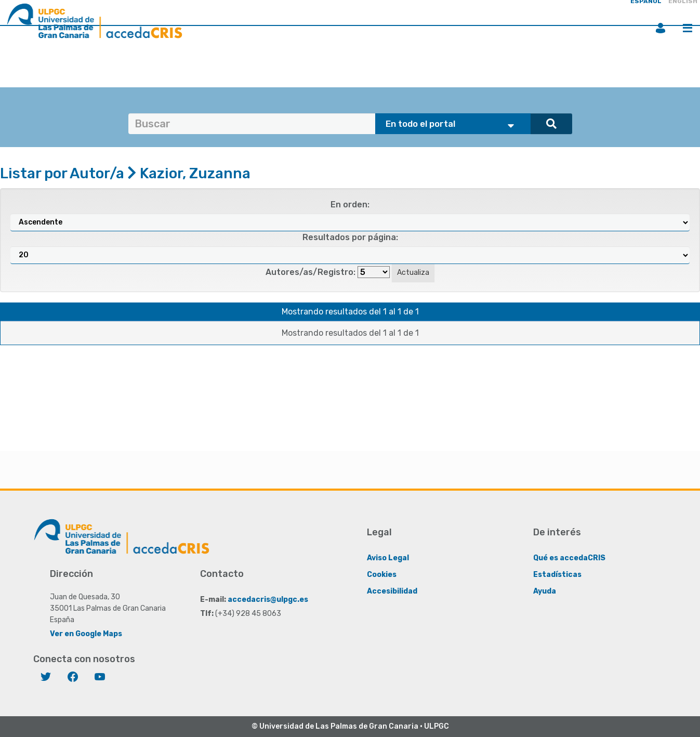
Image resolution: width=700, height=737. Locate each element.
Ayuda (545, 591)
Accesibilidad (392, 591)
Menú (688, 28)
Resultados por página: (350, 237)
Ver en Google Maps (86, 634)
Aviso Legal (388, 558)
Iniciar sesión (661, 28)
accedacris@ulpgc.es (268, 600)
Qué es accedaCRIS (569, 558)
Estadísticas (557, 575)
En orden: (350, 205)
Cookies (382, 575)
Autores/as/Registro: (311, 272)
